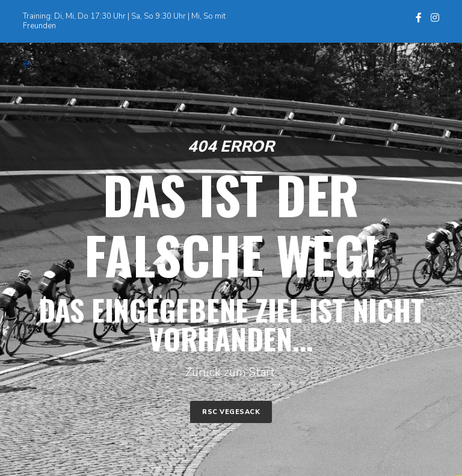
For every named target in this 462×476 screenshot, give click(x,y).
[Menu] (427, 64)
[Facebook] (419, 17)
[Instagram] (435, 17)
